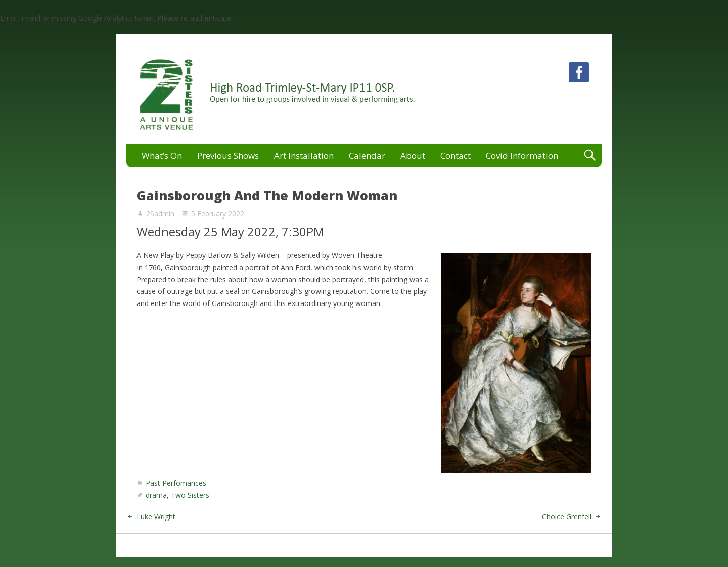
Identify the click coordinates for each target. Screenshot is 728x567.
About (413, 156)
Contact (456, 156)
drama (156, 495)
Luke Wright (156, 517)
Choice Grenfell (567, 517)
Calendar (367, 156)
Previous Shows (228, 156)
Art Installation (304, 156)
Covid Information (522, 156)
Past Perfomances (176, 483)
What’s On (162, 156)
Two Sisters (190, 495)
